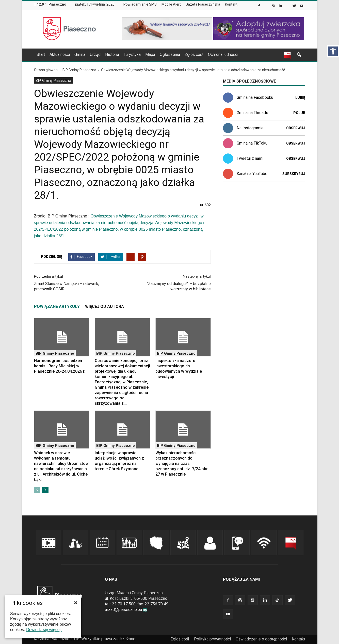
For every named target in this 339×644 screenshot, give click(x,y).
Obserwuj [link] (296, 128)
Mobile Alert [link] (171, 4)
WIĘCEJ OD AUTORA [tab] (104, 307)
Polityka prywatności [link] (212, 639)
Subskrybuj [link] (294, 174)
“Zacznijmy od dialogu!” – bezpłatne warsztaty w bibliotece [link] (179, 286)
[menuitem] (142, 5)
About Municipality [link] (245, 4)
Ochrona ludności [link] (223, 54)
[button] (76, 603)
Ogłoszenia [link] (170, 54)
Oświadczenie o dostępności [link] (261, 639)
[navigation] (164, 55)
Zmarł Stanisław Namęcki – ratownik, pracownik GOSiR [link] (67, 286)
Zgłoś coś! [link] (194, 54)
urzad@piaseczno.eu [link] (126, 610)
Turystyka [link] (132, 54)
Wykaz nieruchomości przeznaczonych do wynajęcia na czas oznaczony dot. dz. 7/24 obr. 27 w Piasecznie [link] (182, 464)
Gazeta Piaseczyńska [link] (203, 4)
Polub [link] (299, 113)
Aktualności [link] (60, 54)
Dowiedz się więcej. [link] (44, 630)
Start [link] (41, 54)
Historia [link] (112, 54)
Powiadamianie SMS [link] (140, 4)
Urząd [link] (95, 54)
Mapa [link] (150, 54)
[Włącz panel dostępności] (333, 51)
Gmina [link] (80, 54)
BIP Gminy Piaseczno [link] (53, 81)
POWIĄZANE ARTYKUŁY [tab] (57, 307)
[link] (259, 6)
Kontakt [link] (231, 4)
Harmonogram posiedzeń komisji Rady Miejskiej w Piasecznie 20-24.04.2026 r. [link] (60, 366)
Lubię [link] (300, 98)
